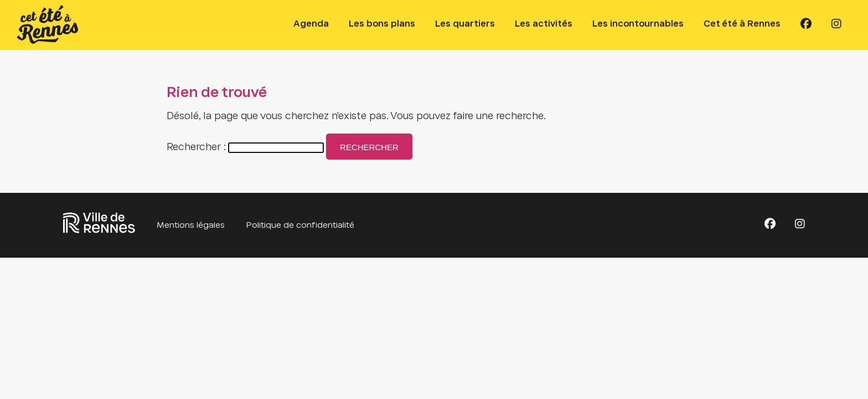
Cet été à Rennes (742, 24)
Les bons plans (382, 24)
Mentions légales (191, 226)
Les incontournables (638, 24)
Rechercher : (196, 148)
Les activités (544, 24)
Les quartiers (465, 24)
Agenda (311, 24)
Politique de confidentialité (300, 226)
